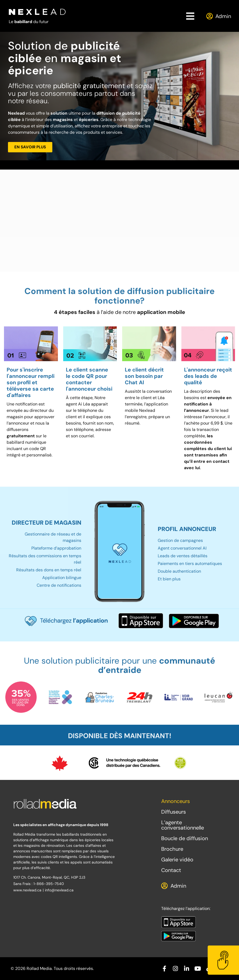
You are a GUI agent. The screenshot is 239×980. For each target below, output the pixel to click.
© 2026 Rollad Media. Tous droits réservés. (52, 968)
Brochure (172, 849)
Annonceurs (176, 801)
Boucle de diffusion (185, 838)
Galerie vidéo (177, 860)
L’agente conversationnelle (183, 825)
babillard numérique (26, 442)
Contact (171, 870)
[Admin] (209, 16)
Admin (223, 16)
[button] (191, 16)
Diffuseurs (174, 812)
